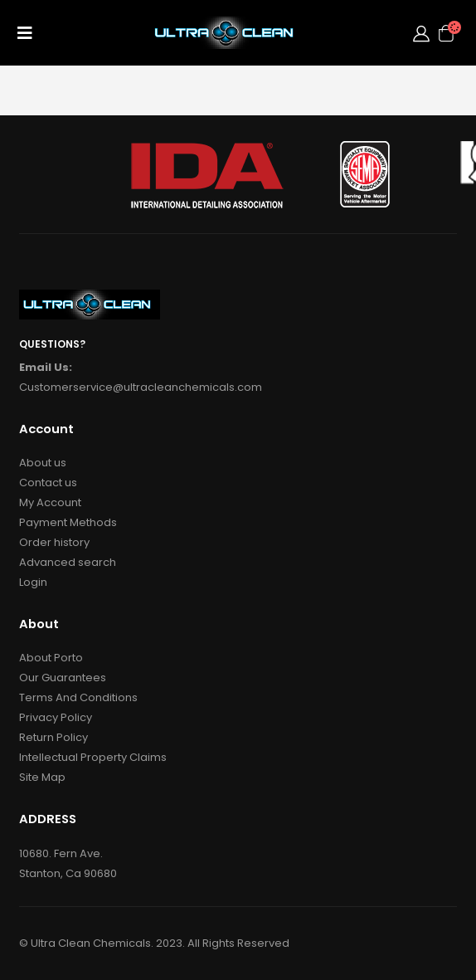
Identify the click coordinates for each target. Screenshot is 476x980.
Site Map (42, 777)
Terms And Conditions (78, 697)
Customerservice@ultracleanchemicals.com (141, 387)
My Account (50, 502)
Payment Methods (68, 522)
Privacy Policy (56, 717)
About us (43, 463)
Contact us (48, 483)
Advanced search (68, 562)
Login (33, 582)
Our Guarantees (63, 678)
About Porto (51, 658)
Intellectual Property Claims (93, 757)
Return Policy (53, 737)
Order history (54, 542)
